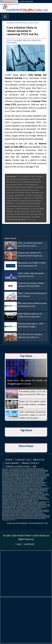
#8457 (14, 42)
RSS (35, 466)
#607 (29, 40)
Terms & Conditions (17, 466)
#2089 (20, 40)
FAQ (19, 544)
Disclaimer (12, 463)
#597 (39, 40)
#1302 (9, 42)
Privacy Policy (30, 463)
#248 (25, 40)
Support (30, 544)
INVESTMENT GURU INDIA (31, 535)
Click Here (31, 219)
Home (9, 460)
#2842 (34, 40)
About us (38, 460)
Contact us (23, 460)
